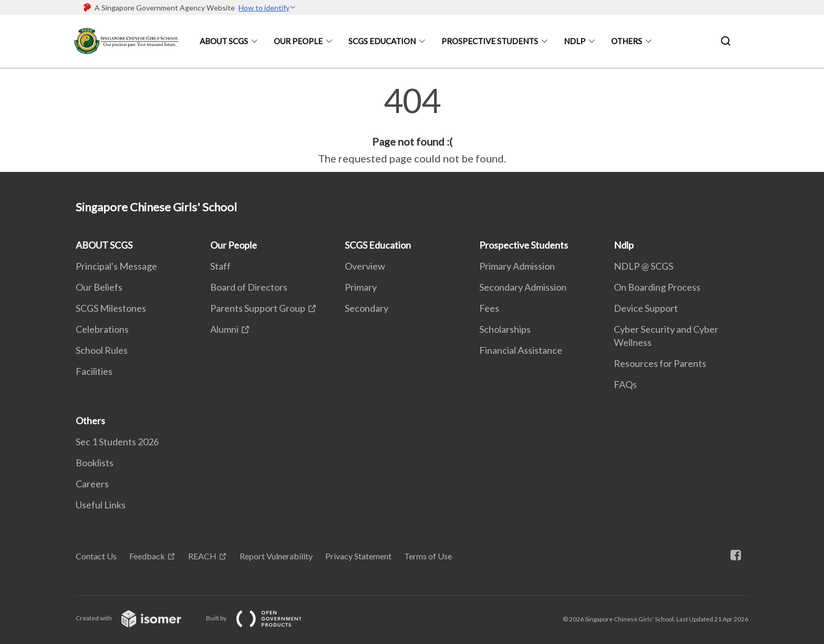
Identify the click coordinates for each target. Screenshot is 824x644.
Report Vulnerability (276, 556)
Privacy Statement (358, 556)
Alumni (224, 329)
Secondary (367, 308)
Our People (298, 41)
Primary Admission (517, 266)
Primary (361, 287)
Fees (489, 308)
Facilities (94, 371)
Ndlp (575, 41)
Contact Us (96, 556)
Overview (365, 266)
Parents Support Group (258, 308)
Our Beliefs (99, 287)
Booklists (95, 463)
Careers (92, 484)
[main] (412, 125)
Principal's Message (116, 266)
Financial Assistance (521, 350)
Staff (220, 266)
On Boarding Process (657, 287)
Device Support (646, 308)
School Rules (102, 350)
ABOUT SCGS (224, 41)
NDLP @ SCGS (643, 266)
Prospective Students (490, 41)
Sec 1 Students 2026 (117, 442)
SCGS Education (382, 41)
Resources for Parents (660, 363)
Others (627, 41)
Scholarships (505, 329)
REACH (202, 556)
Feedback (147, 556)
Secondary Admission (523, 287)
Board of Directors (249, 287)
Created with (137, 618)
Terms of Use (428, 556)
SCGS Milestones (111, 308)
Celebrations (102, 329)
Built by (262, 618)
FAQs (625, 384)
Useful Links (101, 505)
